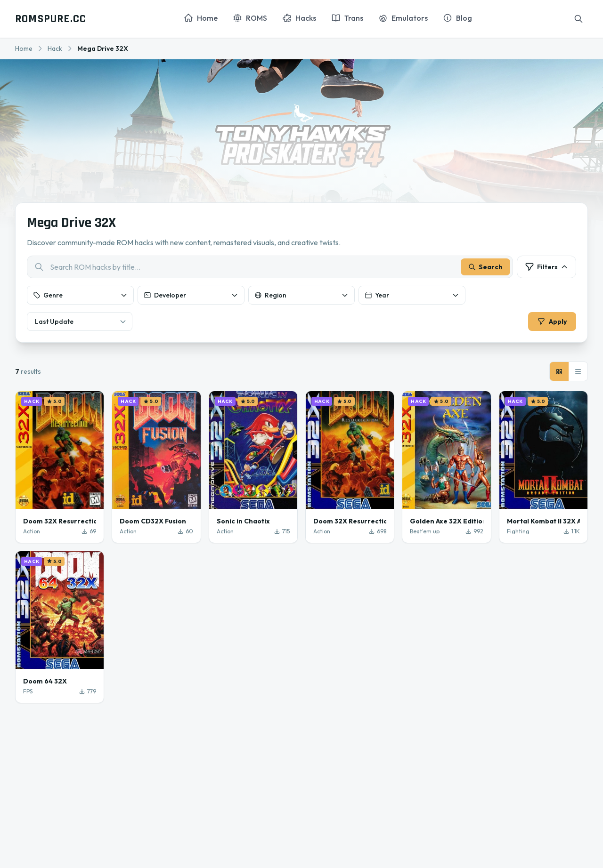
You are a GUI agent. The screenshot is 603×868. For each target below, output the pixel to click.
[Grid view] (559, 371)
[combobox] (270, 267)
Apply (552, 321)
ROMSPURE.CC (51, 19)
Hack (55, 48)
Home (24, 48)
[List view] (578, 371)
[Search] (579, 19)
